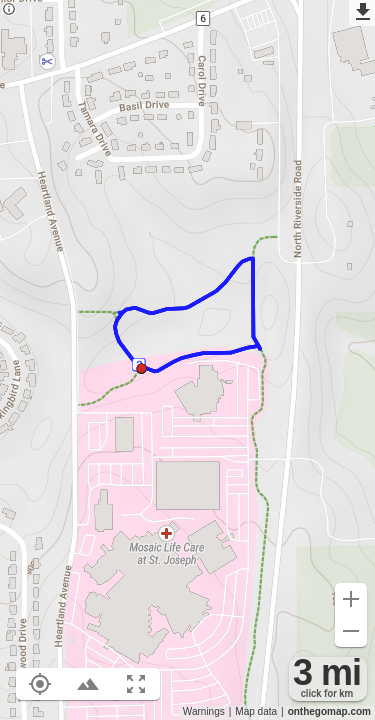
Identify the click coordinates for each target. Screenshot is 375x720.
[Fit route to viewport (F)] (136, 684)
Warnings (204, 711)
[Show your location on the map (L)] (40, 684)
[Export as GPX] (362, 13)
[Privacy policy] (9, 10)
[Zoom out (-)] (351, 631)
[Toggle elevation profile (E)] (88, 684)
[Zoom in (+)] (351, 599)
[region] (187, 360)
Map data (256, 711)
